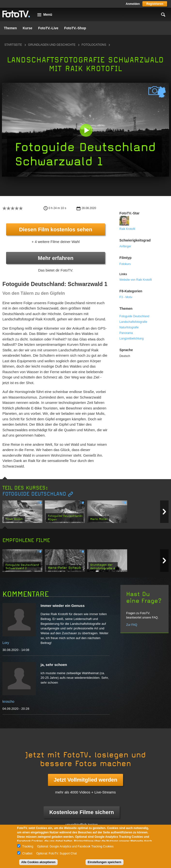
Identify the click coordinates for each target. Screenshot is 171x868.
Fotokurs (125, 264)
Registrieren (155, 4)
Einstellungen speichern (105, 862)
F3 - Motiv (126, 297)
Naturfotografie (129, 327)
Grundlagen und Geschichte (52, 45)
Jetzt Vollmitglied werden (85, 780)
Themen (10, 28)
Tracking (28, 846)
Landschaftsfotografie (133, 322)
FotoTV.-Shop (75, 28)
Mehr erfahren (56, 258)
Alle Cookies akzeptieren (38, 862)
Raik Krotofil (127, 229)
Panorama (126, 333)
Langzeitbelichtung (132, 339)
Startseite (13, 45)
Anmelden (133, 4)
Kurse (28, 28)
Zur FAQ (132, 625)
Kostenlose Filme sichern (82, 812)
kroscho (8, 702)
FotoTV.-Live (48, 28)
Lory (6, 643)
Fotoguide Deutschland (134, 316)
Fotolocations (94, 45)
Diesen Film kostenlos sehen (56, 230)
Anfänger (125, 246)
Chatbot (27, 853)
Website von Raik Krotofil (136, 280)
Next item (164, 512)
